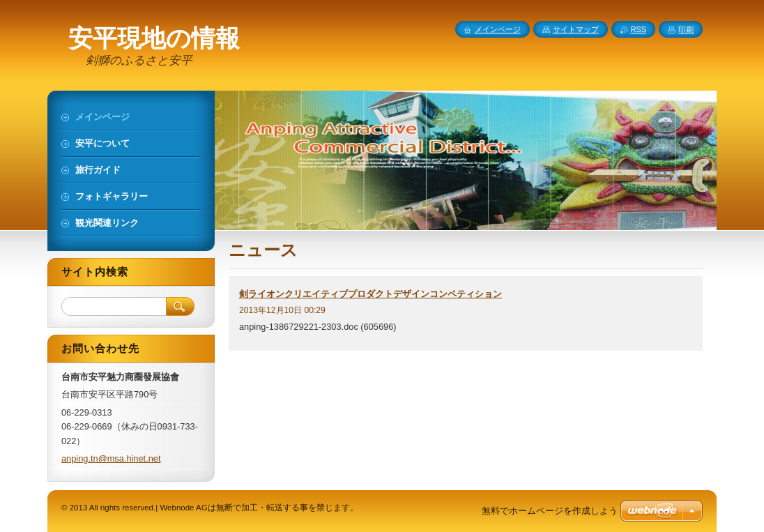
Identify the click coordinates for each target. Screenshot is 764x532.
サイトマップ (576, 29)
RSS (639, 29)
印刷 (686, 29)
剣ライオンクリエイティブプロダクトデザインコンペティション (370, 294)
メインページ (498, 29)
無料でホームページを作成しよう (550, 511)
